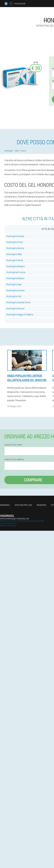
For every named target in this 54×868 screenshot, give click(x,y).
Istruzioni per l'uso (23, 505)
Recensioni (41, 505)
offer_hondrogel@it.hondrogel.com (14, 519)
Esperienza (5, 505)
